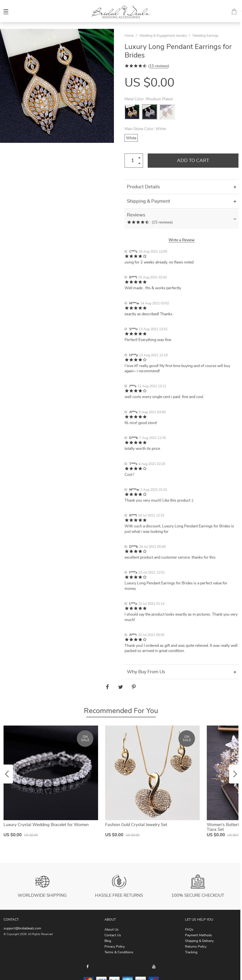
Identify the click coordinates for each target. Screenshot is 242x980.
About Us (112, 930)
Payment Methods (199, 935)
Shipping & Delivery (199, 941)
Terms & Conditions (119, 952)
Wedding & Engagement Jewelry (163, 36)
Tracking (191, 952)
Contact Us (113, 935)
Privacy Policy (115, 947)
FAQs (189, 930)
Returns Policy (196, 947)
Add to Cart (193, 161)
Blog (108, 941)
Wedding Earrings (205, 36)
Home (129, 36)
